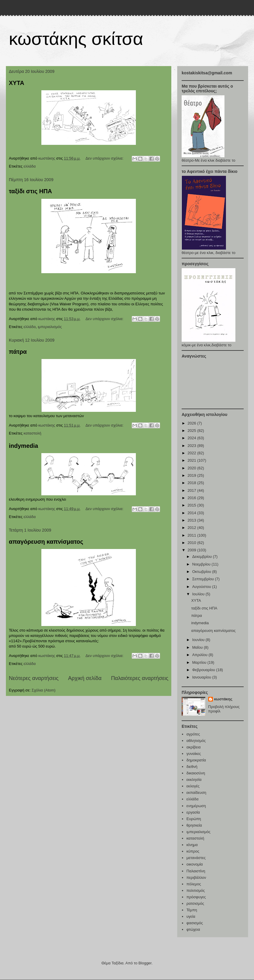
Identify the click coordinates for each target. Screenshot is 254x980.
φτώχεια (193, 929)
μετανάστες (196, 858)
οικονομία (194, 864)
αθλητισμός (196, 741)
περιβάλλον (196, 877)
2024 (192, 438)
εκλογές (193, 786)
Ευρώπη (194, 819)
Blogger (145, 963)
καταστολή (32, 433)
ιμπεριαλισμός (50, 327)
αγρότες (193, 734)
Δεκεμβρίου (203, 557)
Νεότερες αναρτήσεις (34, 678)
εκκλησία (194, 780)
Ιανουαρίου (202, 677)
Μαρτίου (200, 662)
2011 (192, 535)
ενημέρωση (196, 806)
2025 (192, 431)
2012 (192, 528)
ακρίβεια (193, 747)
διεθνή (192, 767)
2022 (192, 453)
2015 (192, 505)
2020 (192, 468)
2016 (192, 498)
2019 (192, 475)
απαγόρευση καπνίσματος (46, 542)
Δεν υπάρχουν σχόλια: (105, 158)
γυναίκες (194, 754)
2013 (192, 520)
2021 (192, 460)
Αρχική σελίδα (85, 678)
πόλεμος (194, 884)
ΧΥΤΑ (17, 83)
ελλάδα (30, 166)
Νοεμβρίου (202, 564)
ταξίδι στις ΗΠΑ (30, 191)
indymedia (23, 446)
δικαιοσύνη (196, 773)
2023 (192, 446)
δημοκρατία (196, 760)
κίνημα (192, 845)
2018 (192, 483)
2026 (192, 423)
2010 (192, 543)
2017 (192, 490)
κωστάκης (223, 699)
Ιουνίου (199, 640)
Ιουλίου (199, 594)
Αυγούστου (202, 587)
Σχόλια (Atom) (44, 690)
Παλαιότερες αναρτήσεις (140, 678)
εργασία (193, 812)
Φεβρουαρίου (204, 670)
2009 (192, 550)
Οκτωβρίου (202, 572)
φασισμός (195, 923)
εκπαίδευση (196, 793)
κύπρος (193, 851)
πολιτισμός (196, 890)
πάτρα (18, 352)
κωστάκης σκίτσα (76, 39)
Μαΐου (198, 647)
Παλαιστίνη (196, 871)
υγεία (191, 916)
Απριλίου (200, 655)
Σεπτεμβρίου (204, 579)
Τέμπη (192, 910)
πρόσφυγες (196, 897)
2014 (192, 513)
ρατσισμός (195, 903)
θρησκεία (194, 825)
